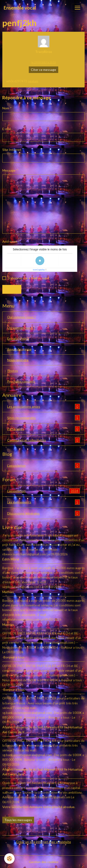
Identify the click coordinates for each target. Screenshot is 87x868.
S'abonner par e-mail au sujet (29, 278)
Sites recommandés (43, 418)
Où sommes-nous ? (21, 328)
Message (9, 170)
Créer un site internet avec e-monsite (44, 842)
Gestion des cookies (44, 862)
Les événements (43, 502)
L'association (43, 465)
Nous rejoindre (18, 360)
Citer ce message (43, 70)
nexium (33, 81)
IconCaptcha (39, 270)
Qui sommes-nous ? (21, 317)
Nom (6, 108)
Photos (13, 371)
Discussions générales (43, 513)
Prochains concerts (21, 381)
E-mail (7, 129)
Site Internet (12, 150)
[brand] (20, 8)
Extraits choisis (18, 338)
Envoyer (12, 289)
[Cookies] (9, 859)
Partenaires (43, 429)
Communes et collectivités (43, 440)
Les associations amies (43, 406)
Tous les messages (18, 820)
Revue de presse (19, 349)
